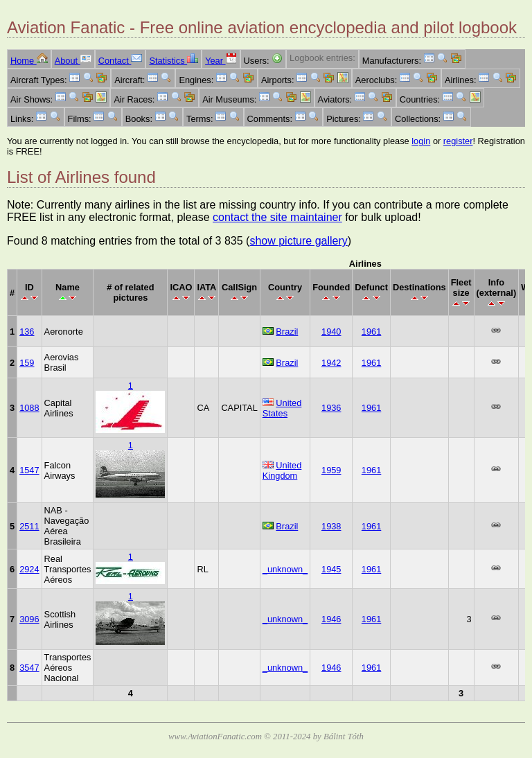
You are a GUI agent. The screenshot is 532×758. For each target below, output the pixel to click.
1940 (331, 332)
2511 (29, 526)
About (73, 61)
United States (282, 408)
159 (27, 363)
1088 (29, 408)
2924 (29, 569)
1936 (331, 408)
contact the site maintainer (277, 217)
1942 (331, 363)
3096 (29, 619)
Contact (121, 61)
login (421, 141)
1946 (331, 619)
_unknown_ (285, 569)
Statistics (174, 61)
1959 (331, 470)
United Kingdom (282, 470)
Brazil (287, 332)
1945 (331, 569)
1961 (371, 332)
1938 (331, 526)
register (458, 141)
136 (27, 332)
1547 (29, 470)
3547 (29, 668)
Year (221, 61)
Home (29, 61)
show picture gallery (298, 241)
